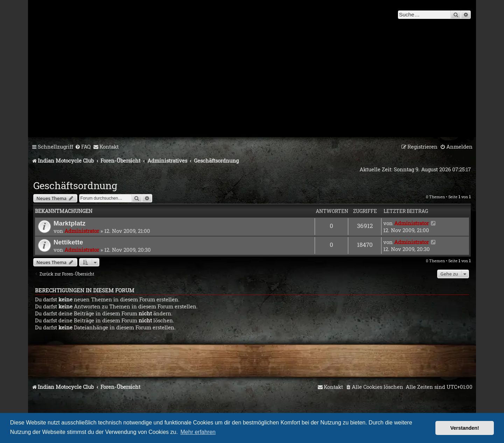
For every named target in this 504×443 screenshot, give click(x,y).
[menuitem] (83, 147)
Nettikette (68, 242)
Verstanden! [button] (465, 428)
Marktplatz (69, 223)
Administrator (82, 231)
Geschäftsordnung (75, 185)
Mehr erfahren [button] (198, 432)
